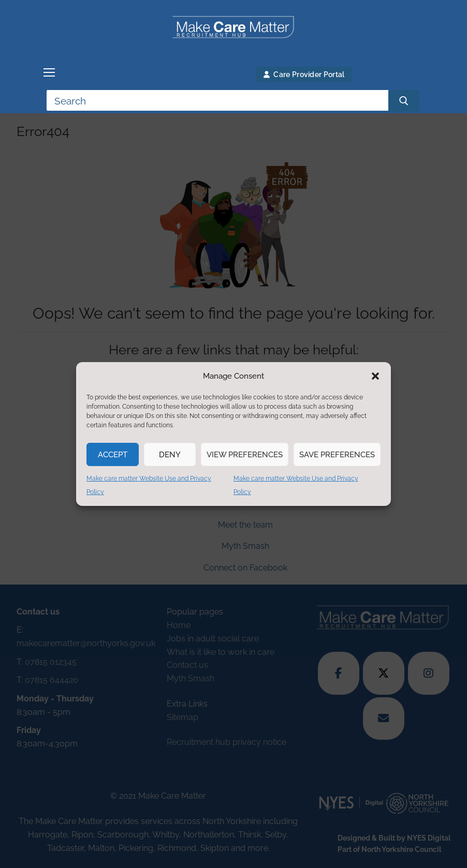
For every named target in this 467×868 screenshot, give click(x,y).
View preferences (245, 455)
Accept (113, 455)
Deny (170, 455)
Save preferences (337, 455)
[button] (375, 376)
